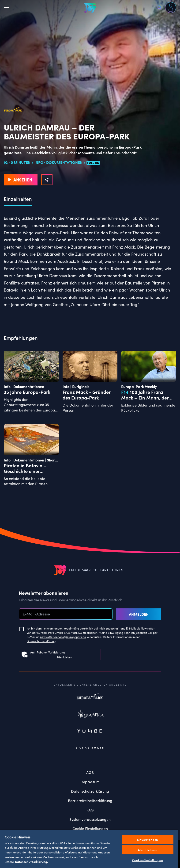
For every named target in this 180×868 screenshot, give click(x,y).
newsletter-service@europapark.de (63, 637)
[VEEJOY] (90, 8)
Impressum (90, 782)
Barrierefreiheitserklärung (90, 801)
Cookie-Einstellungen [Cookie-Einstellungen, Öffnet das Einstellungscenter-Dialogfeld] (148, 860)
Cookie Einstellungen (90, 828)
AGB (90, 772)
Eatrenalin (90, 748)
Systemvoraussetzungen (90, 819)
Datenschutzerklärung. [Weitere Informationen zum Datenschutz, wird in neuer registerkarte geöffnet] (31, 861)
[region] (89, 849)
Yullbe (90, 731)
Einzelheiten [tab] (18, 199)
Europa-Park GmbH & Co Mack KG (60, 633)
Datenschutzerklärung (41, 641)
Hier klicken (65, 657)
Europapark (90, 699)
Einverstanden (148, 839)
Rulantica (90, 715)
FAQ (90, 810)
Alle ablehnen (148, 850)
